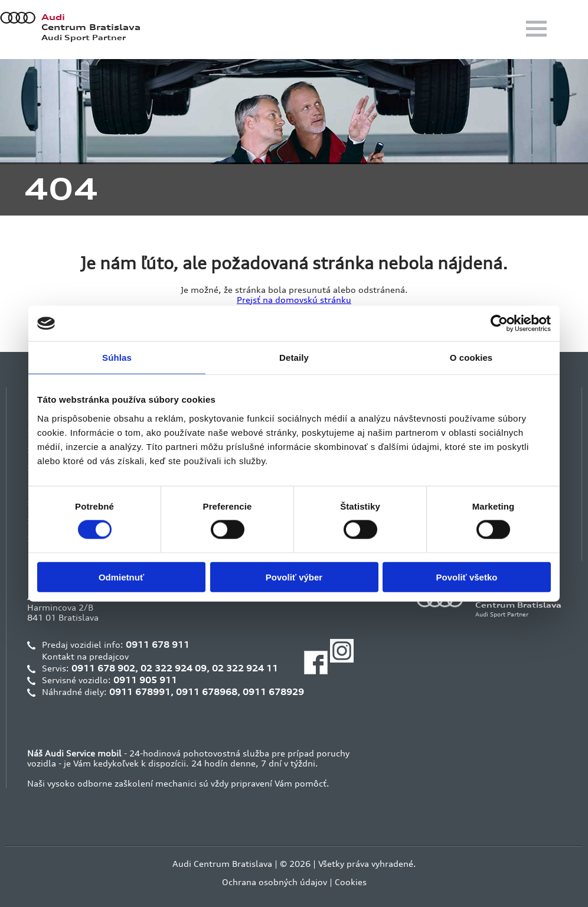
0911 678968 (207, 692)
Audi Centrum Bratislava (222, 864)
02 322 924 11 (245, 668)
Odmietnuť (121, 577)
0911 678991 (140, 692)
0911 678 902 (103, 668)
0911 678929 (273, 692)
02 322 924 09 (174, 668)
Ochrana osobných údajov (275, 882)
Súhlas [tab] (117, 358)
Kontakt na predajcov (85, 656)
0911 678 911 (158, 645)
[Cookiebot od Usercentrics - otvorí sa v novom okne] (499, 324)
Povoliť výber (294, 577)
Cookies (351, 882)
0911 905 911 (145, 680)
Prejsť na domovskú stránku (294, 300)
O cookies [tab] (471, 358)
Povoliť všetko (467, 577)
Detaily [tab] (294, 358)
